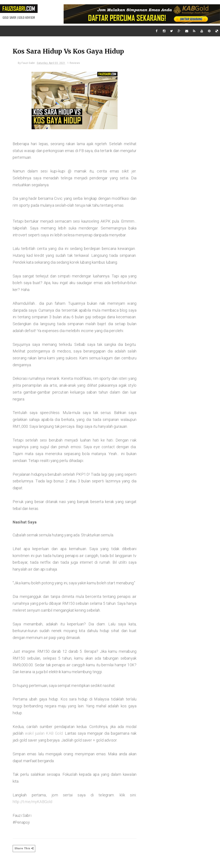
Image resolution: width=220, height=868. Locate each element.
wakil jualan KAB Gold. (45, 741)
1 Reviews (75, 64)
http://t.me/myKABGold (34, 809)
